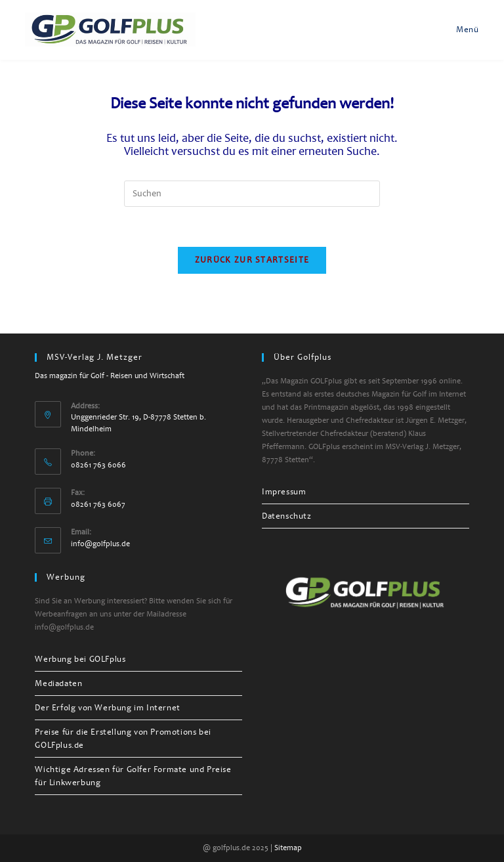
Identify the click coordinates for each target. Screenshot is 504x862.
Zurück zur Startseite (252, 260)
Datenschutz (287, 516)
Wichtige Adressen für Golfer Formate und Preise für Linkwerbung (133, 776)
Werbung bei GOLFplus (80, 659)
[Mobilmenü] (461, 30)
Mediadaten (58, 683)
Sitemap (288, 848)
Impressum (284, 492)
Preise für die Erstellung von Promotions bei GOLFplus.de (123, 739)
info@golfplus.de (100, 544)
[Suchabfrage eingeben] (252, 194)
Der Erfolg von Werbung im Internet (107, 708)
